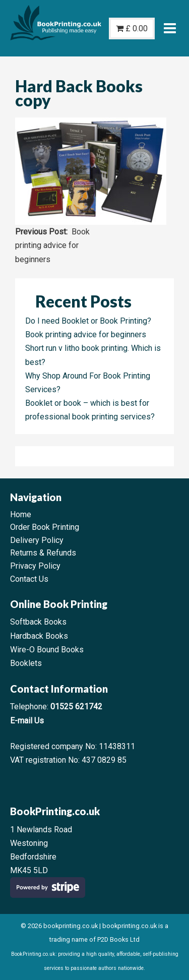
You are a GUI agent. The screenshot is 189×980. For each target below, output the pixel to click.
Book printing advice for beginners (52, 245)
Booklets (26, 663)
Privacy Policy (35, 566)
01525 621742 (76, 707)
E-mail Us (27, 721)
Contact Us (29, 579)
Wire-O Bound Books (47, 650)
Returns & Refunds (43, 553)
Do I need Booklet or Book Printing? (88, 321)
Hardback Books (39, 636)
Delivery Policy (37, 540)
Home (21, 514)
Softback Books (38, 622)
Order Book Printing (45, 527)
